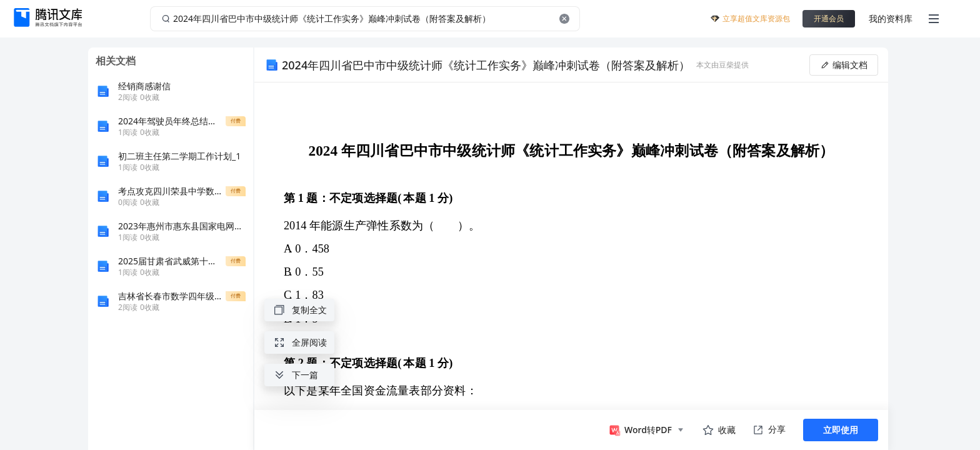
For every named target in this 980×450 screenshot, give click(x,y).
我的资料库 (891, 18)
